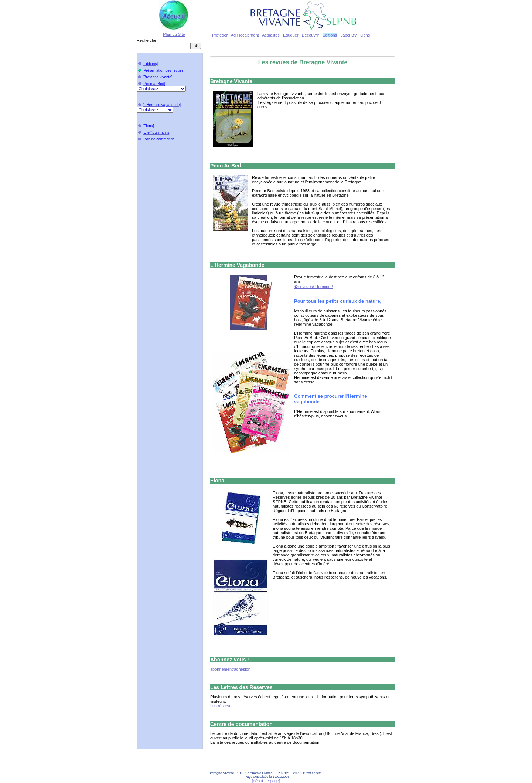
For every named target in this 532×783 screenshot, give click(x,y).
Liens (365, 35)
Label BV (349, 35)
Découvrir (311, 35)
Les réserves (222, 706)
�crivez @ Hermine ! (313, 287)
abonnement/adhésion (230, 669)
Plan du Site (174, 34)
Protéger (220, 35)
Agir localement (245, 35)
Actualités (271, 35)
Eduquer (291, 35)
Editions (330, 35)
